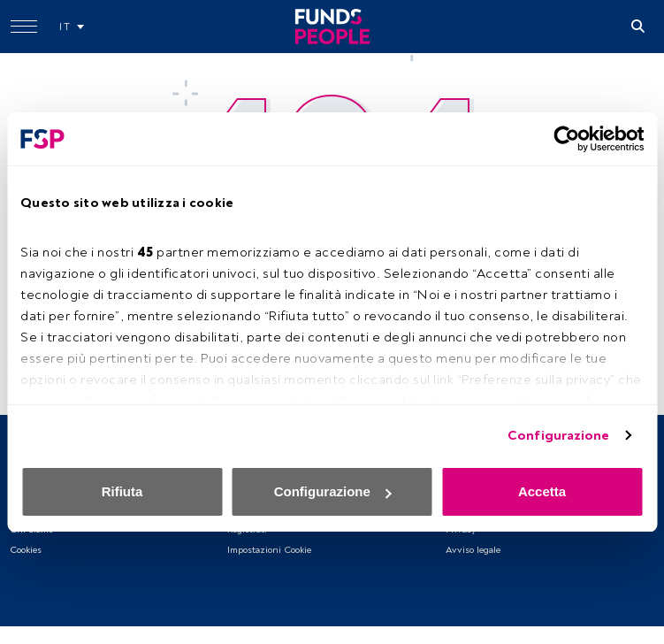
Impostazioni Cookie (269, 550)
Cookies (26, 550)
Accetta (542, 491)
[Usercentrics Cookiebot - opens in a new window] (566, 139)
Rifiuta (122, 491)
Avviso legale (473, 550)
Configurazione (558, 436)
